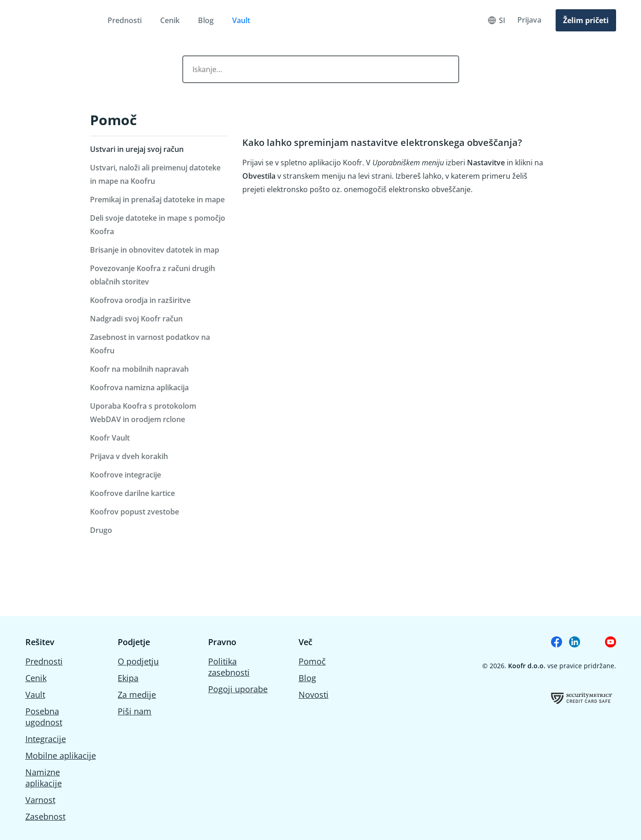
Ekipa (128, 678)
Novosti (314, 695)
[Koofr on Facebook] (557, 642)
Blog (206, 20)
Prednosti (125, 20)
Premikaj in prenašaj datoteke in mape (157, 199)
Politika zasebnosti (229, 667)
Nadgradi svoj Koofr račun (136, 319)
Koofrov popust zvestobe (135, 512)
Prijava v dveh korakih (129, 456)
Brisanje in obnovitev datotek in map (155, 250)
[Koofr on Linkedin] (575, 642)
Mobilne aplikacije (61, 755)
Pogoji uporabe (238, 689)
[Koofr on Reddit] (593, 642)
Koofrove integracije (126, 475)
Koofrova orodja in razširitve (140, 300)
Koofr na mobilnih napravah (139, 369)
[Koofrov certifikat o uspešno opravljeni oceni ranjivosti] (582, 698)
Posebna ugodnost (44, 717)
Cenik (170, 20)
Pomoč (113, 120)
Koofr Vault (110, 438)
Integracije (46, 739)
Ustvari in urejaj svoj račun (137, 149)
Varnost (40, 800)
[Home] (54, 20)
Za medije (137, 695)
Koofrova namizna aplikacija (139, 387)
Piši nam (135, 711)
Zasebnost (45, 816)
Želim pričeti (586, 20)
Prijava (529, 20)
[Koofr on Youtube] (611, 642)
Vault (241, 20)
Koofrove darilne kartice (132, 493)
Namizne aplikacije (44, 778)
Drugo (101, 530)
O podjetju (138, 661)
